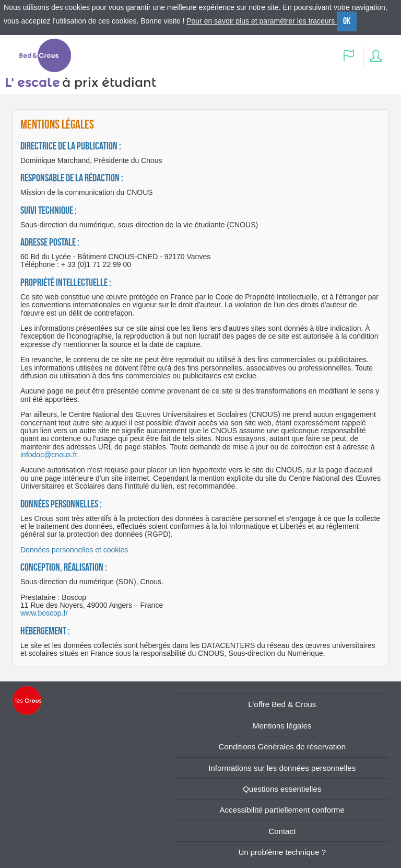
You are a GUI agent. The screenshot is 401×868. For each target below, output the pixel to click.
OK (347, 21)
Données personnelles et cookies (74, 550)
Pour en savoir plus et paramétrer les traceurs (262, 21)
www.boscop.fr (44, 613)
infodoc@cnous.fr (49, 455)
